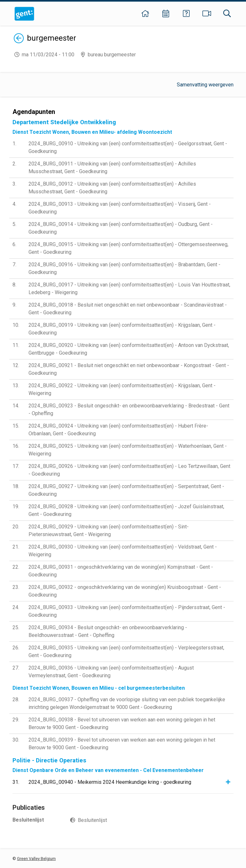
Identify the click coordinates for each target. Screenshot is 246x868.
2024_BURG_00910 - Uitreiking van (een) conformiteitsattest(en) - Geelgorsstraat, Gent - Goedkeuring (128, 147)
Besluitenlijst (92, 820)
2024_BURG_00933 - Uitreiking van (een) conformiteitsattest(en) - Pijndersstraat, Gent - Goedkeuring (127, 611)
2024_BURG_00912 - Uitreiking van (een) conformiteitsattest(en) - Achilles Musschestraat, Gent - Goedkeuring (112, 188)
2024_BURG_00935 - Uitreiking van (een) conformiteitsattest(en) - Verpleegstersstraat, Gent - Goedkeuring (126, 651)
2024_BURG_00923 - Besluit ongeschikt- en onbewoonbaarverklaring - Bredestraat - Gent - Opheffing (129, 410)
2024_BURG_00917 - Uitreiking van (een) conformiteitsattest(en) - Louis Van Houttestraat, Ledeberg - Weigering (129, 289)
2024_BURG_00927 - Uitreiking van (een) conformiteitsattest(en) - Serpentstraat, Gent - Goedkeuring (126, 490)
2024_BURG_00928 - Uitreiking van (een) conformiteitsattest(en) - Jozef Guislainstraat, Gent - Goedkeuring (126, 510)
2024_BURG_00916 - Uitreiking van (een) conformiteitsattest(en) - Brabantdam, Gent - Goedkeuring (124, 268)
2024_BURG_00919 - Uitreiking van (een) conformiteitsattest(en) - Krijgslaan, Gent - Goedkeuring (122, 329)
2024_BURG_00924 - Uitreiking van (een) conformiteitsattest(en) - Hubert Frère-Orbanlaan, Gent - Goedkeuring (118, 430)
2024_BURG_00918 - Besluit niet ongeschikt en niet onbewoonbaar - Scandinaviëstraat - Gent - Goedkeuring (128, 309)
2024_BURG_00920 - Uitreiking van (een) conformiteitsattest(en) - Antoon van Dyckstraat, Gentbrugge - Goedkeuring (129, 349)
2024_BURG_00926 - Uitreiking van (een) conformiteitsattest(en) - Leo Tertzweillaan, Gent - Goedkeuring (129, 470)
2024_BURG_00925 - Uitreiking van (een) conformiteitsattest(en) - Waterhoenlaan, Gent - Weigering (128, 450)
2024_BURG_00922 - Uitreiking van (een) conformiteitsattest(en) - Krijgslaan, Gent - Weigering (122, 389)
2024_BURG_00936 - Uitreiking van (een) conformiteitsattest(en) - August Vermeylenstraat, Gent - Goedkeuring (111, 672)
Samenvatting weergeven (205, 85)
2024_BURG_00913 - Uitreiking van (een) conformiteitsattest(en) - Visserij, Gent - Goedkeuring (120, 208)
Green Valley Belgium (36, 859)
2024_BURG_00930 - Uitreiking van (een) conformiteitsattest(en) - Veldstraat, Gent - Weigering (123, 551)
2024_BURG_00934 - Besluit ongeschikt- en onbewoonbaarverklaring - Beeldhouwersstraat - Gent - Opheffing (108, 631)
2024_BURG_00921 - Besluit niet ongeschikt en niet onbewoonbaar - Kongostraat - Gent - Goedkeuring (129, 369)
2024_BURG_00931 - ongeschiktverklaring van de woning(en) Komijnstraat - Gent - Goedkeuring (121, 571)
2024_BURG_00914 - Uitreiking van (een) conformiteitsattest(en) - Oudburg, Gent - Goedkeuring (121, 228)
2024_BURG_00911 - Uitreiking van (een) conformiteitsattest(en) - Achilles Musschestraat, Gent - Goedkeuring (112, 168)
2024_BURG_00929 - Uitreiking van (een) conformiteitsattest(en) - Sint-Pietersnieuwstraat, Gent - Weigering (109, 530)
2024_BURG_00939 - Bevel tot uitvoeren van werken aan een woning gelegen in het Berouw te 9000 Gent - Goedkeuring (122, 744)
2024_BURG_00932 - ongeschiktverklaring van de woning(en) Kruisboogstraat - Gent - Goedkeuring (125, 591)
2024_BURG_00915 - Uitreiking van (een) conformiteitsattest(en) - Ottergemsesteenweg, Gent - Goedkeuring (128, 248)
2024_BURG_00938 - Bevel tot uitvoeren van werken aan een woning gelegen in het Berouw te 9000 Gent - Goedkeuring (122, 723)
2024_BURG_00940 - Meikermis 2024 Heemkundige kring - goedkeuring (110, 782)
